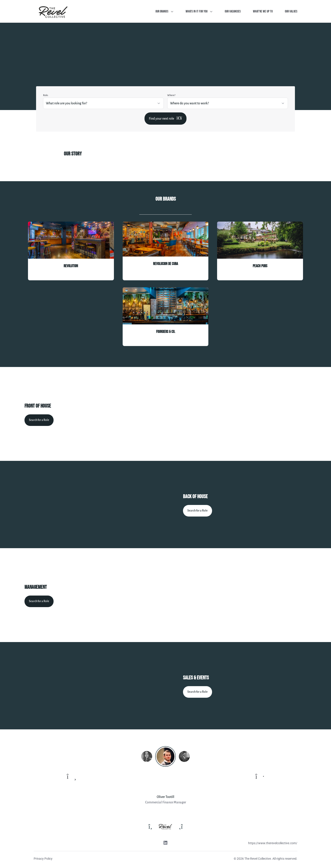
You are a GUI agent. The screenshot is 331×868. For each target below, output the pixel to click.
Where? (171, 95)
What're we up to (263, 11)
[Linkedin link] (165, 843)
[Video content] (245, 414)
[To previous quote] (71, 777)
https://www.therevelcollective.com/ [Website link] (273, 843)
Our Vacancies (233, 11)
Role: (46, 95)
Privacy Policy (43, 859)
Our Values (291, 11)
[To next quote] (260, 777)
